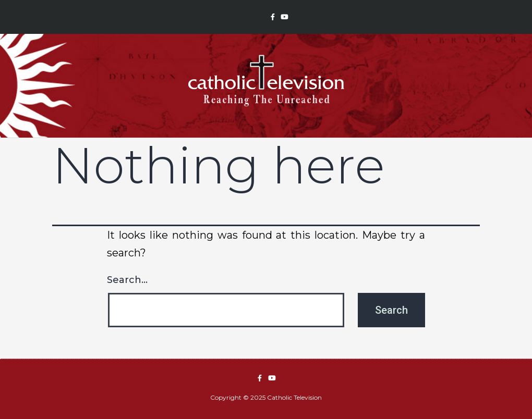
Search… (127, 280)
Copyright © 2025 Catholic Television (266, 397)
